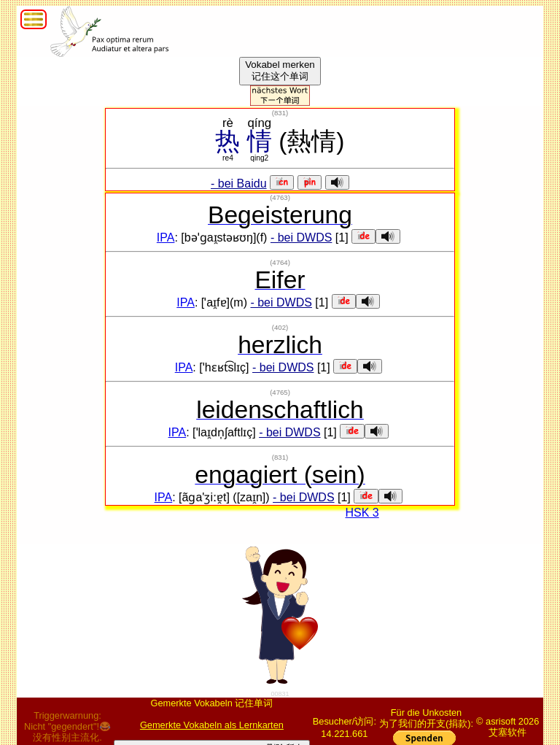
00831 (280, 694)
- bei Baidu (239, 184)
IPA (166, 238)
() (280, 113)
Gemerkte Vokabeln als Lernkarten (212, 725)
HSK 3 (362, 513)
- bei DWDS (301, 238)
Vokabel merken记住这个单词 (280, 70)
